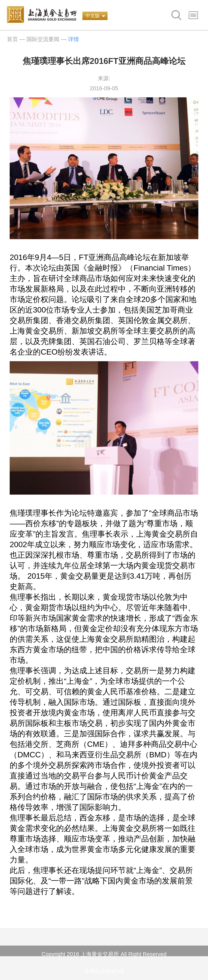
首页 (12, 39)
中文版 (93, 16)
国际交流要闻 (43, 39)
